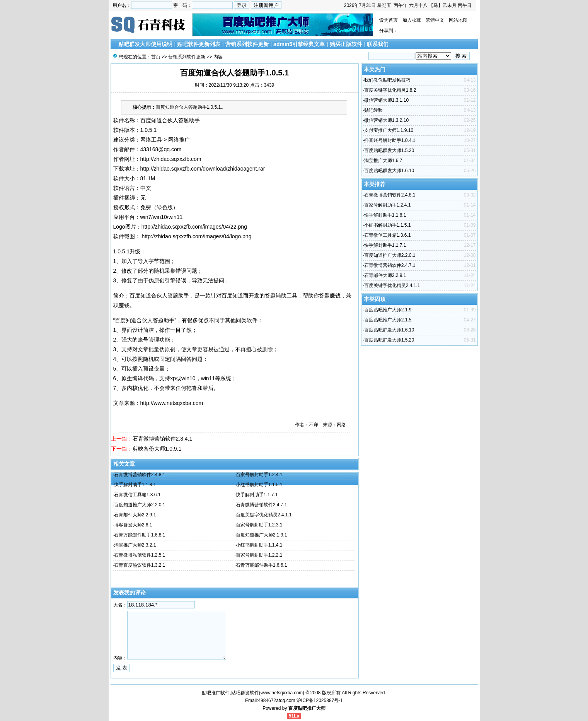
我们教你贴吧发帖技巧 (387, 80)
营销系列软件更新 (247, 44)
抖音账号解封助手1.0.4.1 (390, 140)
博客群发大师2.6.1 (133, 525)
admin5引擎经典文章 (299, 44)
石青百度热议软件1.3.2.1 (140, 565)
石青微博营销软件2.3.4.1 (163, 439)
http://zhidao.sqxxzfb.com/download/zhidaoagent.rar (203, 169)
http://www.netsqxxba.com (172, 403)
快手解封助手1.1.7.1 (257, 495)
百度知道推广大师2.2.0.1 (140, 505)
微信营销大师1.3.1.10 (386, 100)
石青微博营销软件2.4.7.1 (262, 505)
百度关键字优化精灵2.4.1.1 (264, 515)
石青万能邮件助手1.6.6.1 (262, 565)
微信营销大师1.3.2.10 (386, 120)
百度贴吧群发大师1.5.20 (389, 150)
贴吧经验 (373, 110)
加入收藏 (412, 20)
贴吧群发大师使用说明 (145, 44)
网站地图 (458, 20)
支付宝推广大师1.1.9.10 (389, 130)
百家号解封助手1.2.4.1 (259, 475)
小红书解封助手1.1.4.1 (259, 545)
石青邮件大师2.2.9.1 (135, 515)
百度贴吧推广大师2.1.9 (388, 310)
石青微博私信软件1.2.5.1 (140, 555)
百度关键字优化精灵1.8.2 (390, 90)
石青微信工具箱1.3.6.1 (137, 495)
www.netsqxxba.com (282, 693)
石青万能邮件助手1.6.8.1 (140, 535)
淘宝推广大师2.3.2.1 (135, 545)
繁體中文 (435, 20)
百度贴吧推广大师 (307, 708)
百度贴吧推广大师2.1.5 (388, 320)
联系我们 (378, 44)
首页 (156, 57)
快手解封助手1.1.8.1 (135, 485)
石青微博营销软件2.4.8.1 (140, 475)
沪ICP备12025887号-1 (320, 700)
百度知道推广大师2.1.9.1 (262, 535)
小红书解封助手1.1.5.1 (259, 485)
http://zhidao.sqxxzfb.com (171, 159)
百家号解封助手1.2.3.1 (259, 525)
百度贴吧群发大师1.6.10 (389, 171)
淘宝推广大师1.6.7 (383, 161)
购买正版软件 (346, 44)
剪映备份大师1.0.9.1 (157, 449)
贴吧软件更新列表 (199, 44)
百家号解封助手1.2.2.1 (259, 555)
